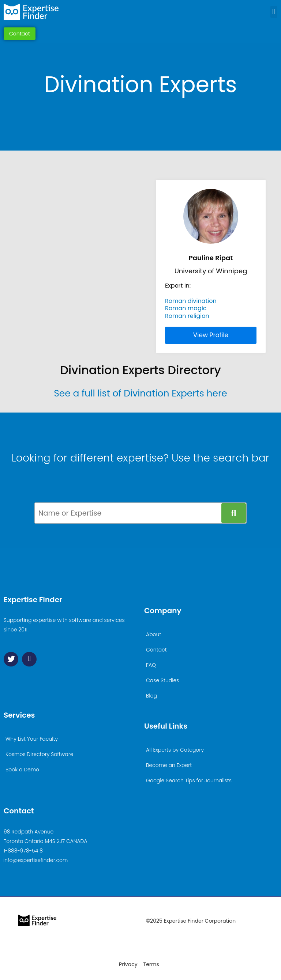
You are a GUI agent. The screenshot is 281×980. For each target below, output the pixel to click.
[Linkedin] (29, 659)
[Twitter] (11, 659)
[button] (274, 12)
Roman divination (191, 301)
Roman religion (187, 316)
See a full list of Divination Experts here (140, 393)
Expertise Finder (33, 600)
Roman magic (186, 308)
